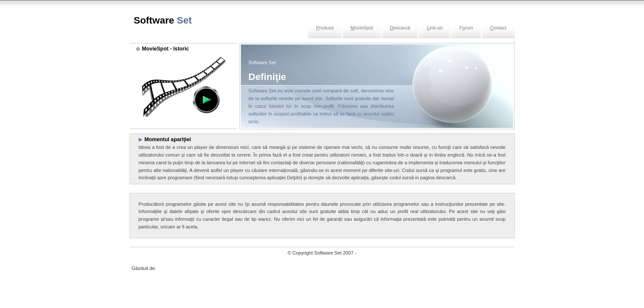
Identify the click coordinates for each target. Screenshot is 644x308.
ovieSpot (362, 28)
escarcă (400, 28)
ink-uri (435, 28)
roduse (325, 28)
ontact (498, 28)
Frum (466, 28)
